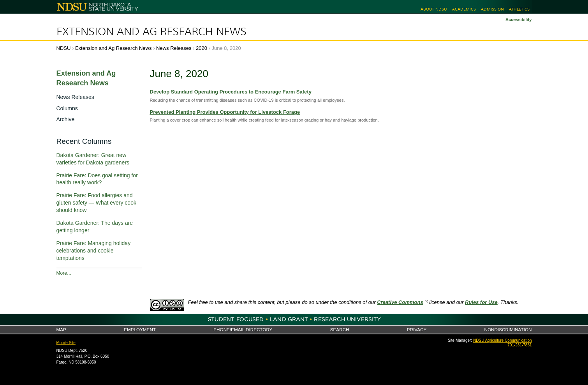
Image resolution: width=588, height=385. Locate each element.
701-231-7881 (519, 345)
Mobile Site (66, 343)
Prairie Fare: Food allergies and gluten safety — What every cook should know (96, 203)
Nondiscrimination (508, 329)
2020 (202, 48)
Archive (66, 119)
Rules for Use (481, 302)
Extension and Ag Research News (151, 32)
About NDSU (434, 9)
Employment (140, 329)
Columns (67, 108)
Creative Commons (400, 302)
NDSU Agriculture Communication (502, 340)
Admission (492, 9)
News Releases (174, 48)
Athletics (519, 9)
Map (61, 329)
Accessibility (519, 19)
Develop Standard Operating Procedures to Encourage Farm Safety (231, 92)
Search (340, 329)
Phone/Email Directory (243, 329)
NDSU (64, 48)
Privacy (417, 329)
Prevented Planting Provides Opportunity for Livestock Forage (225, 112)
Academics (464, 9)
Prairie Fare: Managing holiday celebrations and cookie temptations (94, 251)
